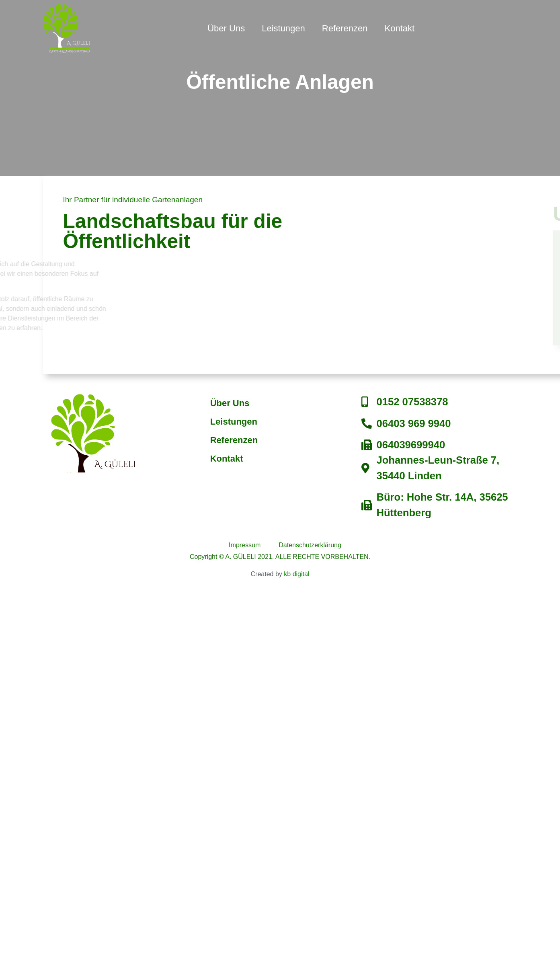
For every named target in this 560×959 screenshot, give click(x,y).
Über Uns (226, 28)
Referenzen (345, 28)
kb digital (296, 574)
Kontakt (400, 28)
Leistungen (283, 28)
